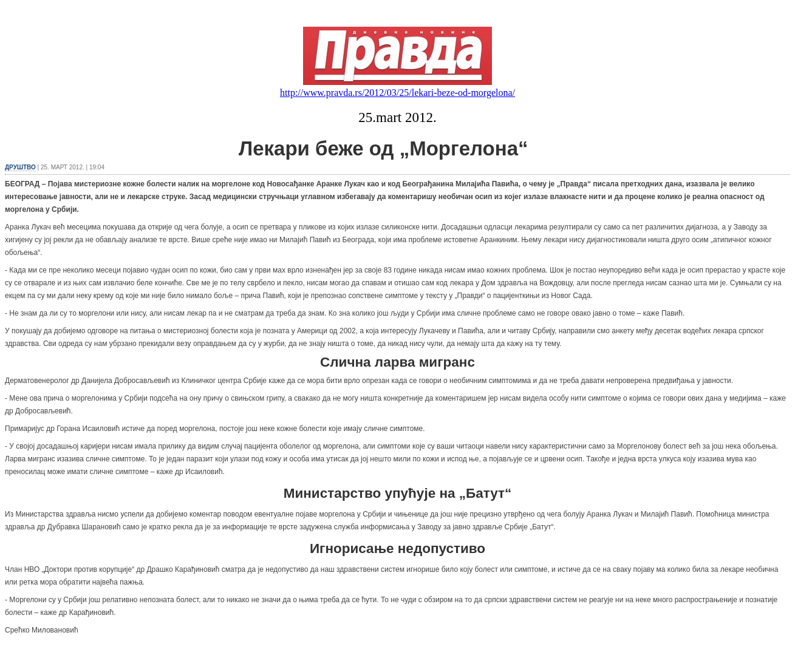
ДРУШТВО (20, 167)
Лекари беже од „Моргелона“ (267, 149)
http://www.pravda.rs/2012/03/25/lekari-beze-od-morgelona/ (397, 93)
